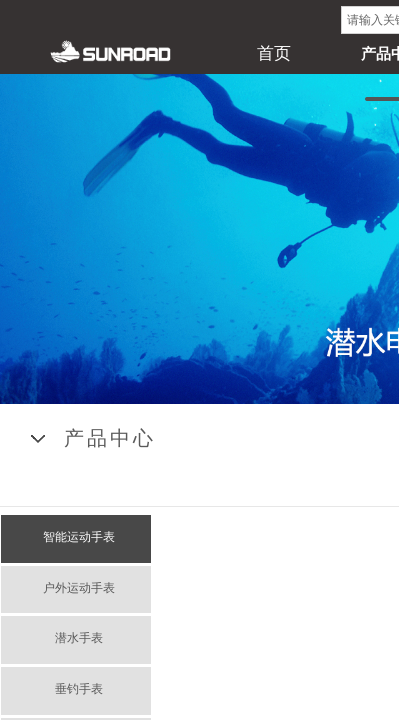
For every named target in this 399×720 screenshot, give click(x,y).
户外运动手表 (79, 588)
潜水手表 (79, 638)
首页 (274, 53)
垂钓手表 (79, 689)
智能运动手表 (79, 537)
